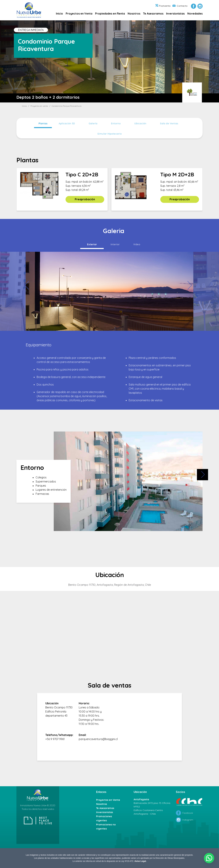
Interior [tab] (115, 244)
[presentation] (30, 285)
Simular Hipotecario (109, 134)
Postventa (163, 6)
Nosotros (134, 14)
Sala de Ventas (169, 123)
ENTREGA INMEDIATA (31, 30)
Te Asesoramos (153, 14)
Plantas (43, 123)
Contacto (180, 6)
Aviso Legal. (140, 861)
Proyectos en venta (39, 106)
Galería (93, 123)
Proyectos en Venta (79, 14)
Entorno (116, 123)
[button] (209, 858)
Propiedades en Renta (110, 14)
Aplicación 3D (67, 123)
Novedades (195, 14)
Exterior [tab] (92, 244)
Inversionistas (175, 14)
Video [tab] (137, 244)
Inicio (59, 14)
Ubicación (140, 123)
